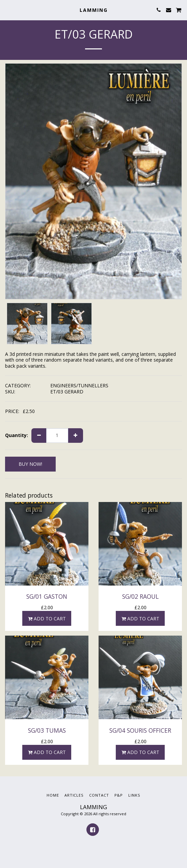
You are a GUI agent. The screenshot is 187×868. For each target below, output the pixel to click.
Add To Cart (47, 619)
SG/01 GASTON (47, 596)
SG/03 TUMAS (47, 730)
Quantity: (17, 435)
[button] (7, 10)
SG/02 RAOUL (140, 596)
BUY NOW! (30, 464)
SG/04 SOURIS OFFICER (140, 730)
